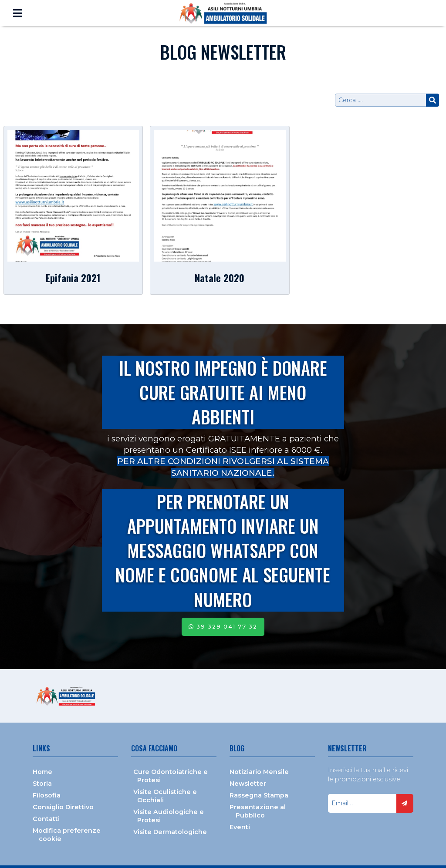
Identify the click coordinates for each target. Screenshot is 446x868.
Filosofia (47, 795)
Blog (237, 748)
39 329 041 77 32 (223, 627)
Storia (42, 784)
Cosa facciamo (154, 748)
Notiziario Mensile (259, 772)
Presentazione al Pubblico (258, 811)
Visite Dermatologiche (170, 832)
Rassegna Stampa (259, 795)
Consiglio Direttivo (63, 807)
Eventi (240, 827)
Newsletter (248, 784)
